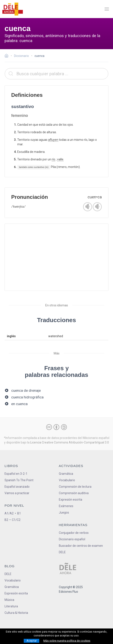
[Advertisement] (56, 257)
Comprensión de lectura (75, 487)
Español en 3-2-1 (16, 474)
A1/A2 (9, 513)
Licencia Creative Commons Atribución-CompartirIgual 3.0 (70, 442)
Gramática (66, 474)
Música (9, 600)
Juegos (64, 512)
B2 (6, 520)
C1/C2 (16, 520)
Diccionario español (72, 539)
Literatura (11, 606)
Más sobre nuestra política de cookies (67, 641)
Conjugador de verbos (74, 533)
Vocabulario (67, 480)
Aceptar (32, 641)
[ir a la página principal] (13, 9)
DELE (8, 574)
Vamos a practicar (17, 493)
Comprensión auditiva (74, 493)
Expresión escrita (71, 500)
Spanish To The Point (19, 480)
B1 (19, 513)
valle (60, 159)
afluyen (53, 140)
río (53, 159)
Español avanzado (17, 487)
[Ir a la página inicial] (8, 56)
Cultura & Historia (16, 613)
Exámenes (66, 506)
